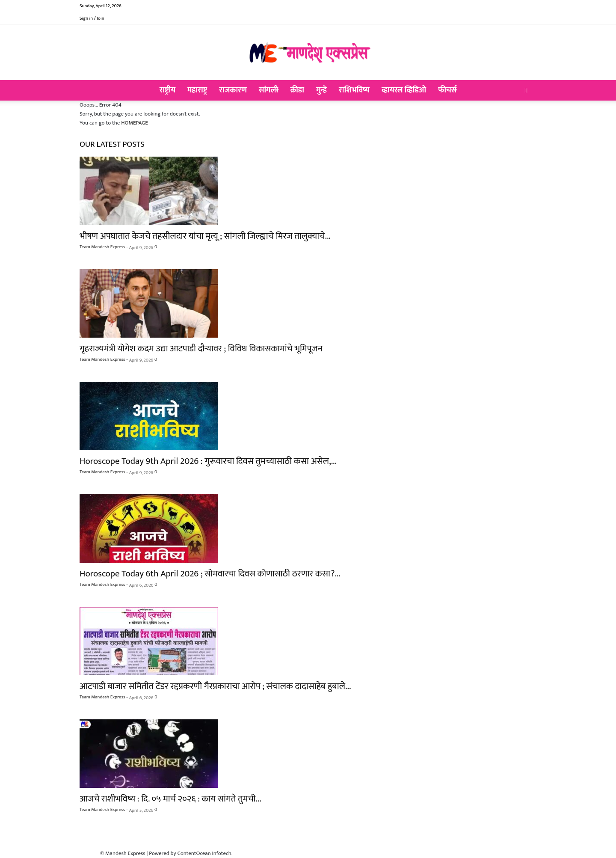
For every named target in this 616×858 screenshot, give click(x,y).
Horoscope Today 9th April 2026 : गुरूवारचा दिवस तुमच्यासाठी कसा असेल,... (208, 461)
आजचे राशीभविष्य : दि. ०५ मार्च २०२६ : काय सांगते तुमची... (170, 799)
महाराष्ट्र (197, 90)
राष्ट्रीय (168, 90)
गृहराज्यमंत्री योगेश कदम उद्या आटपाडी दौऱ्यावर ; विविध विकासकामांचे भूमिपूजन (201, 349)
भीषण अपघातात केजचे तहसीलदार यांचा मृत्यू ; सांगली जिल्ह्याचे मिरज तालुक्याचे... (205, 236)
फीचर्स (447, 90)
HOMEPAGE (135, 123)
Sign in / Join (92, 18)
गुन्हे (321, 90)
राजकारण (233, 90)
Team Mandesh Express (102, 247)
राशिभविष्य (354, 90)
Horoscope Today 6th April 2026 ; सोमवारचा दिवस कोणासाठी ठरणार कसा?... (210, 574)
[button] (526, 91)
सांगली (268, 90)
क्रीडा (297, 90)
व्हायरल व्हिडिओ (404, 90)
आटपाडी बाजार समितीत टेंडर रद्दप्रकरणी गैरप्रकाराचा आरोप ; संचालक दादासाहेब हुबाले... (215, 686)
